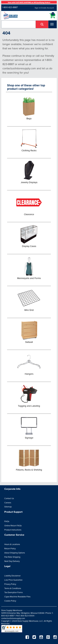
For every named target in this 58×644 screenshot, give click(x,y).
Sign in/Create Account (44, 8)
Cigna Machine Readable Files (17, 597)
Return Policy (10, 549)
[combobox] (18, 24)
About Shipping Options (15, 553)
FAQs (7, 521)
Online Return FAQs (13, 526)
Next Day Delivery (12, 561)
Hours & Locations (12, 544)
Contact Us (9, 498)
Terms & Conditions (13, 588)
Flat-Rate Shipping (12, 557)
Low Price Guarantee (13, 580)
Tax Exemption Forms (14, 592)
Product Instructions (13, 530)
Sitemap (8, 507)
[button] (42, 24)
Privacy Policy (10, 584)
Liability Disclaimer (12, 576)
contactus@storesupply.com (13, 618)
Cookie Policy (10, 601)
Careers (8, 503)
